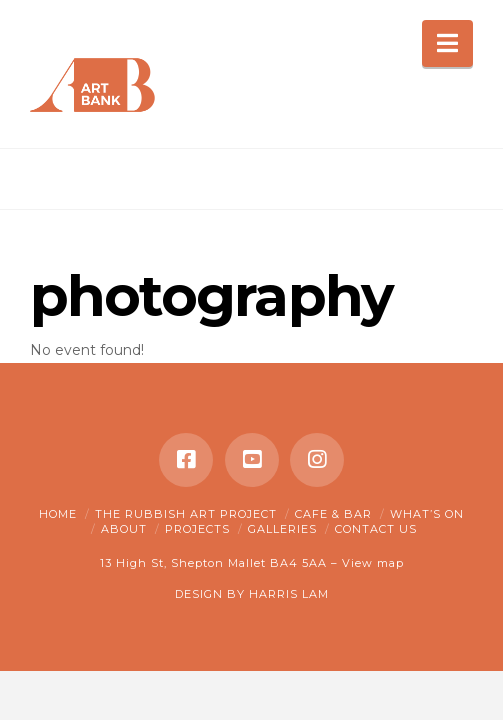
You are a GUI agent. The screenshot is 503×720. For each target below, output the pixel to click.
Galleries (282, 529)
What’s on (427, 514)
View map (373, 563)
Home (58, 514)
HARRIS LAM (289, 594)
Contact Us (376, 529)
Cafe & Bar (333, 514)
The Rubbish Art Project (186, 514)
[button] (447, 43)
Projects (197, 529)
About (124, 529)
